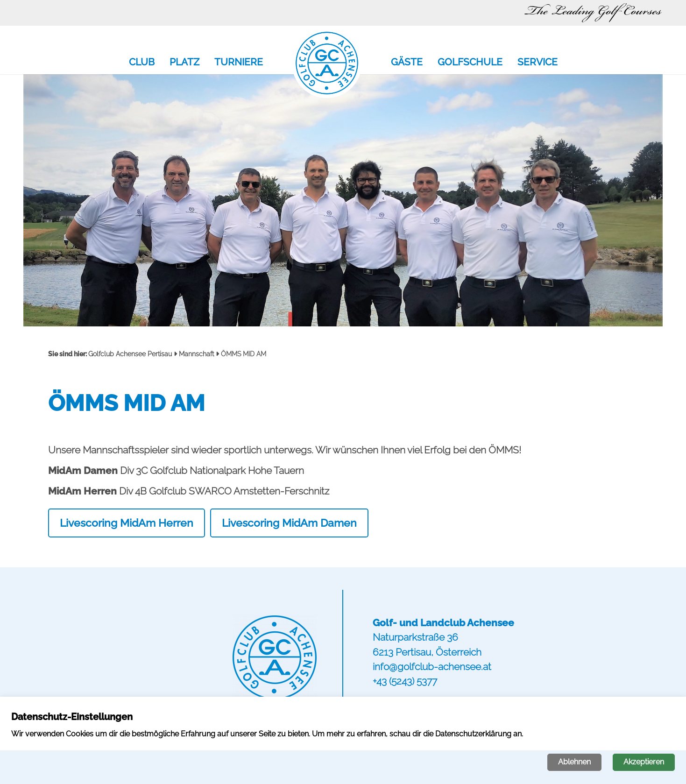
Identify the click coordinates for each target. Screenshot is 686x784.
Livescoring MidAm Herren (127, 523)
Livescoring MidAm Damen (289, 523)
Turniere (239, 63)
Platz (184, 63)
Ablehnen (574, 762)
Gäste (407, 63)
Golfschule (470, 63)
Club (142, 63)
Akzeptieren (644, 762)
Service (537, 63)
